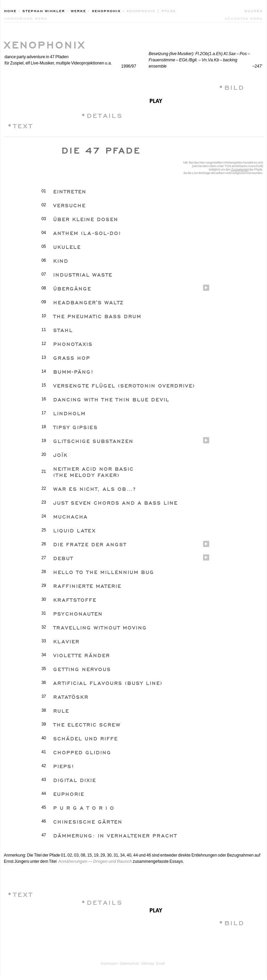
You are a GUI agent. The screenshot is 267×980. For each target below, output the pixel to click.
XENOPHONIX (45, 44)
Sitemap (148, 964)
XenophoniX (106, 10)
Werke (79, 10)
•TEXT (20, 125)
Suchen (254, 10)
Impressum (109, 964)
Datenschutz (130, 964)
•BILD (232, 86)
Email (161, 964)
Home (10, 10)
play (156, 100)
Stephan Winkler (44, 10)
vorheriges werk (26, 18)
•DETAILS (102, 115)
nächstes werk (244, 18)
